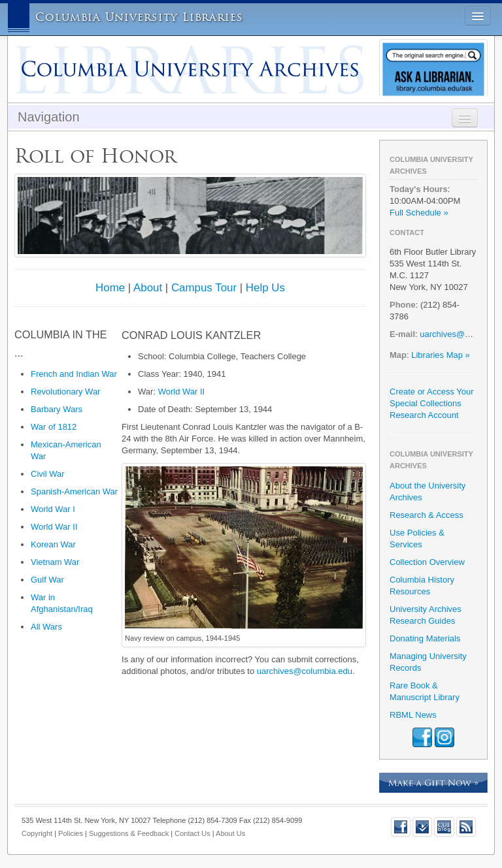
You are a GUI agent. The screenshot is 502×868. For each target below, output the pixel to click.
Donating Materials (425, 638)
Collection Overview (427, 562)
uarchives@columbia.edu (305, 671)
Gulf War (47, 580)
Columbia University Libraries (139, 17)
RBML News (413, 715)
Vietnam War (55, 562)
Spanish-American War (74, 491)
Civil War (48, 474)
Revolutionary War (65, 392)
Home (110, 288)
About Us (230, 833)
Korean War (53, 544)
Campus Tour (204, 288)
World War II (54, 527)
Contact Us (192, 833)
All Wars (46, 627)
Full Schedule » (419, 213)
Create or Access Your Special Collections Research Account (432, 403)
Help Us (265, 288)
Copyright (37, 833)
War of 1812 (54, 427)
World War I (53, 509)
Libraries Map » (441, 355)
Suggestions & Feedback (129, 833)
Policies (71, 833)
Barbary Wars (57, 409)
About (148, 288)
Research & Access (427, 515)
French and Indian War (74, 374)
